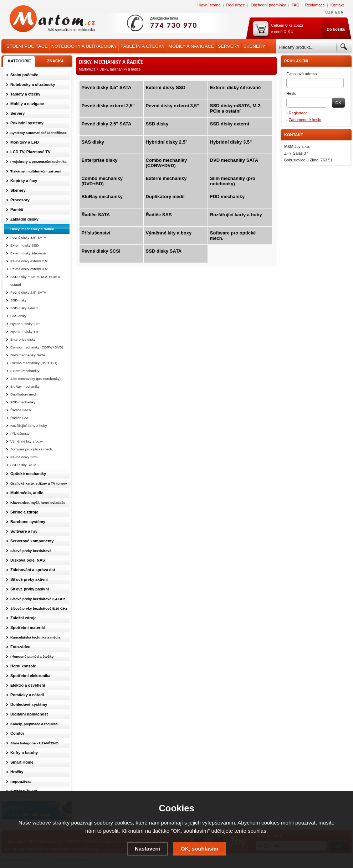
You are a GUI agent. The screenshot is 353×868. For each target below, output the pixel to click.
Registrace (236, 5)
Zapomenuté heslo (305, 120)
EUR (339, 12)
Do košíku (336, 29)
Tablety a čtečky (143, 46)
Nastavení (147, 849)
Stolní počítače (27, 46)
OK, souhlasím (199, 849)
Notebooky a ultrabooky (84, 46)
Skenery (254, 46)
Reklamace (315, 5)
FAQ (296, 5)
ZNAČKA (55, 61)
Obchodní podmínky (268, 5)
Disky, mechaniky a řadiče (120, 69)
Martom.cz (87, 69)
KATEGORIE (19, 61)
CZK (330, 12)
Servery (229, 46)
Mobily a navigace (191, 46)
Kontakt (337, 5)
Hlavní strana (209, 5)
